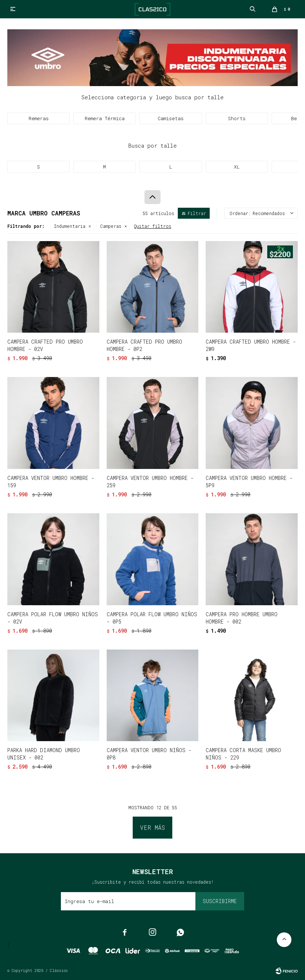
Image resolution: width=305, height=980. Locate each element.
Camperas (111, 226)
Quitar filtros (153, 226)
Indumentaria (70, 226)
